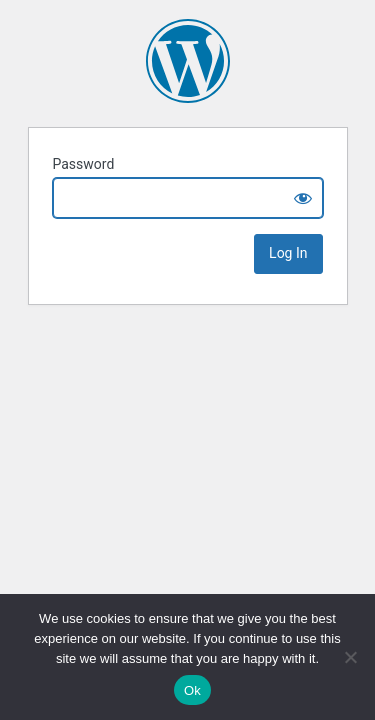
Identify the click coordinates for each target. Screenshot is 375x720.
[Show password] (303, 198)
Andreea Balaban (188, 61)
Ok (192, 690)
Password (84, 164)
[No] (350, 657)
